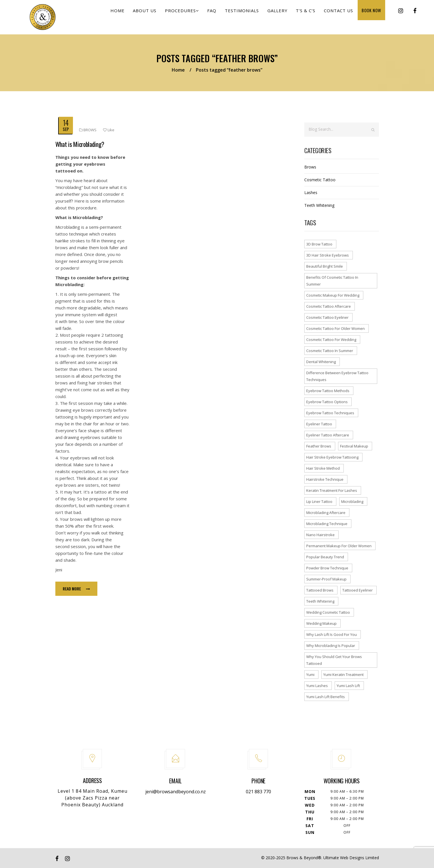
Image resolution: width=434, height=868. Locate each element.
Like (109, 130)
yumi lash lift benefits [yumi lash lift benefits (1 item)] (326, 697)
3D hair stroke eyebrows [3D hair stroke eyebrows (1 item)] (328, 255)
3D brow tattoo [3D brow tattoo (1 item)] (319, 244)
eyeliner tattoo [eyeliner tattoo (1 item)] (319, 424)
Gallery (283, 15)
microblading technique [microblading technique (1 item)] (327, 524)
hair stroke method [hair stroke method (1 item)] (323, 468)
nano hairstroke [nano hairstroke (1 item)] (320, 535)
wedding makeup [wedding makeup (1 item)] (321, 623)
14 (66, 123)
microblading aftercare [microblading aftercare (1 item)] (326, 513)
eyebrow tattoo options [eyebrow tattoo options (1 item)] (327, 402)
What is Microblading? (80, 144)
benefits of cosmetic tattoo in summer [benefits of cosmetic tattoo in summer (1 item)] (332, 281)
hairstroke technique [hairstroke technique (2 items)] (325, 479)
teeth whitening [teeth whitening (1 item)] (320, 601)
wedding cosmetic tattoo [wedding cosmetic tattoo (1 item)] (328, 612)
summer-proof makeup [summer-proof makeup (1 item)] (326, 579)
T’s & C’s (310, 15)
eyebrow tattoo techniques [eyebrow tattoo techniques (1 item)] (330, 413)
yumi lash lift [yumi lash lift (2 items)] (348, 686)
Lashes (311, 192)
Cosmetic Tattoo (320, 180)
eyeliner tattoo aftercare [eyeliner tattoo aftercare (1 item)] (328, 435)
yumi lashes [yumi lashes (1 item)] (317, 686)
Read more (76, 589)
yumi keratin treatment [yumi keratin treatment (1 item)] (343, 675)
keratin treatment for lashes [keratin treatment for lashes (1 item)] (332, 490)
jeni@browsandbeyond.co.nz (176, 792)
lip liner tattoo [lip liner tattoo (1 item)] (319, 501)
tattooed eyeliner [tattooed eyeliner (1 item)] (358, 590)
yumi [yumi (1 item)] (310, 675)
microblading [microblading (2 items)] (352, 501)
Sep (66, 129)
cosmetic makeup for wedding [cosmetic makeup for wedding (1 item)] (333, 295)
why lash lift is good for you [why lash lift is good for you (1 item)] (332, 634)
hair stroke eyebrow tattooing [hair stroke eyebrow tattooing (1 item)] (332, 457)
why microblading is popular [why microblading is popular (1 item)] (331, 646)
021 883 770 (258, 792)
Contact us (341, 15)
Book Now (372, 14)
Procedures (192, 15)
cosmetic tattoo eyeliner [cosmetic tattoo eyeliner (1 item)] (327, 317)
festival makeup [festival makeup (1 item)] (354, 446)
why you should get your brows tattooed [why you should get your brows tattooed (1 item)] (334, 660)
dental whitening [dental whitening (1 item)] (321, 362)
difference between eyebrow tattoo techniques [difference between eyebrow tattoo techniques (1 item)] (337, 376)
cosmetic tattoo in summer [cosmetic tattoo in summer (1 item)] (330, 351)
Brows (90, 130)
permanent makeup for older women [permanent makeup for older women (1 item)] (339, 546)
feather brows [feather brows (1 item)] (319, 446)
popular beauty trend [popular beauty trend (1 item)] (325, 557)
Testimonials (249, 15)
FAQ (221, 15)
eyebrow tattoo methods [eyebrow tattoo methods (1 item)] (328, 391)
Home (131, 15)
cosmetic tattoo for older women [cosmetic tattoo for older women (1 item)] (336, 328)
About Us (157, 15)
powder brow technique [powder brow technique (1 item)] (327, 568)
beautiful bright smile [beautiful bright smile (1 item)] (325, 266)
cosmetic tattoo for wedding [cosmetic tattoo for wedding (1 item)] (331, 340)
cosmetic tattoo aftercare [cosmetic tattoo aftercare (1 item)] (329, 306)
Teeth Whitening (319, 205)
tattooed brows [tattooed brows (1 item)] (320, 590)
